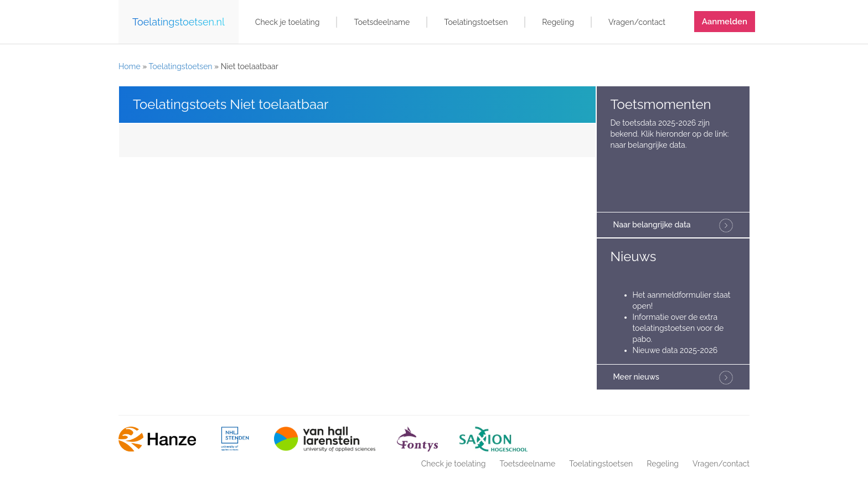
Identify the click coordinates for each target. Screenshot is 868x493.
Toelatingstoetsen (476, 22)
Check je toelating (288, 22)
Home (130, 66)
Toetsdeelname (382, 22)
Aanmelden (725, 22)
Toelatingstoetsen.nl (179, 22)
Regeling (558, 22)
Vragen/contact (637, 22)
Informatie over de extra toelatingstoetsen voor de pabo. (678, 328)
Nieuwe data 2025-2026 (675, 350)
